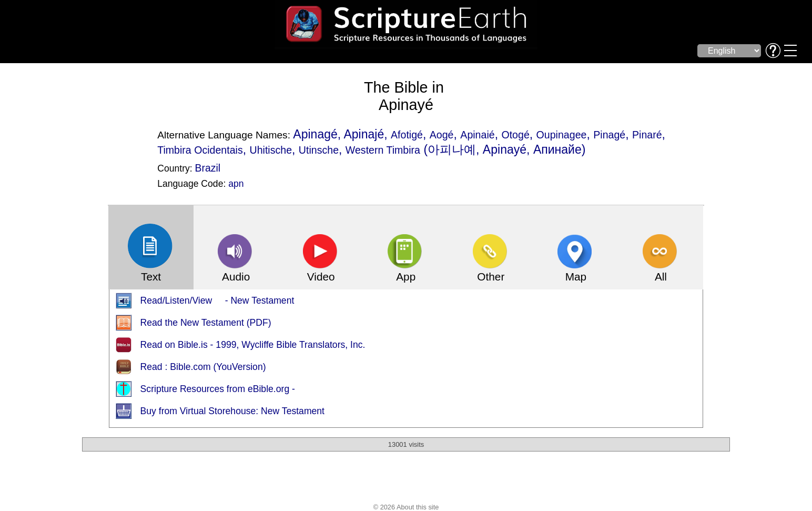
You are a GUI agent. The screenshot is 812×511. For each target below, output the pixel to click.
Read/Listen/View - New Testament (217, 300)
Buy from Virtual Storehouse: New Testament (232, 411)
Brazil (208, 168)
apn (236, 184)
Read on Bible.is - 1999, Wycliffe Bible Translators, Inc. (253, 345)
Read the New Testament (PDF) (206, 323)
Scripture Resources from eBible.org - (218, 389)
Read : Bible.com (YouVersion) (203, 367)
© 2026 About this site (406, 507)
